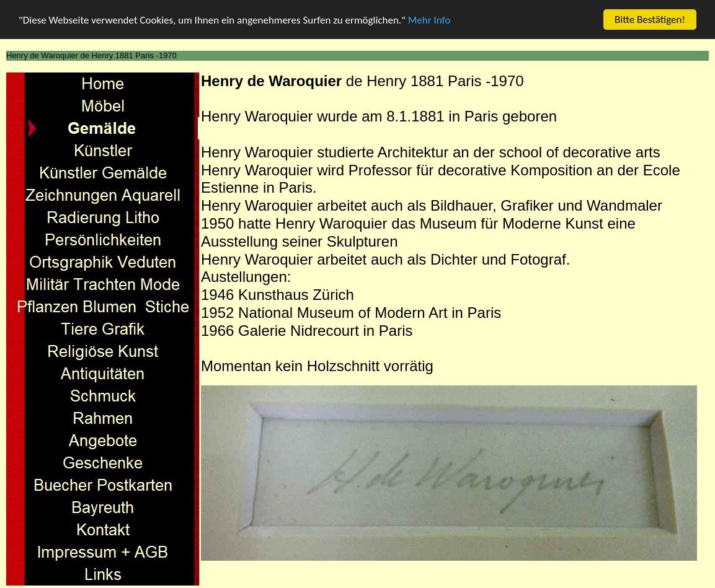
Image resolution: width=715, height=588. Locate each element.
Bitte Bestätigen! (650, 20)
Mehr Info (429, 20)
